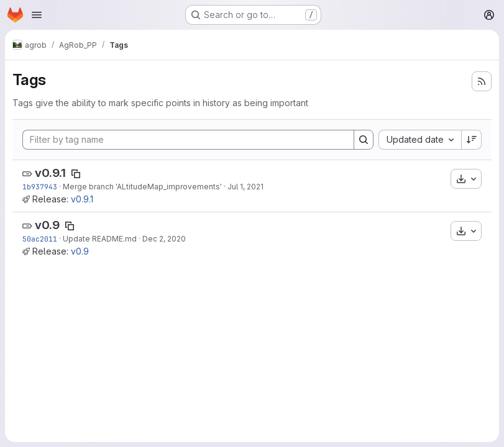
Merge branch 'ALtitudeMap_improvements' (142, 187)
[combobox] (420, 140)
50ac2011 (40, 239)
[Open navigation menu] (37, 15)
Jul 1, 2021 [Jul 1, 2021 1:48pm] (245, 187)
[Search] (364, 140)
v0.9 (47, 225)
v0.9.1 (50, 173)
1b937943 (40, 187)
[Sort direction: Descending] (472, 140)
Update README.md (100, 239)
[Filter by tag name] (188, 140)
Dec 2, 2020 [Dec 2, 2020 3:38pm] (164, 239)
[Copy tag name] (76, 174)
